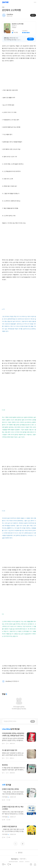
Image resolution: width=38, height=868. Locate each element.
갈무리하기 (31, 864)
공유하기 (35, 864)
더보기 (35, 2)
